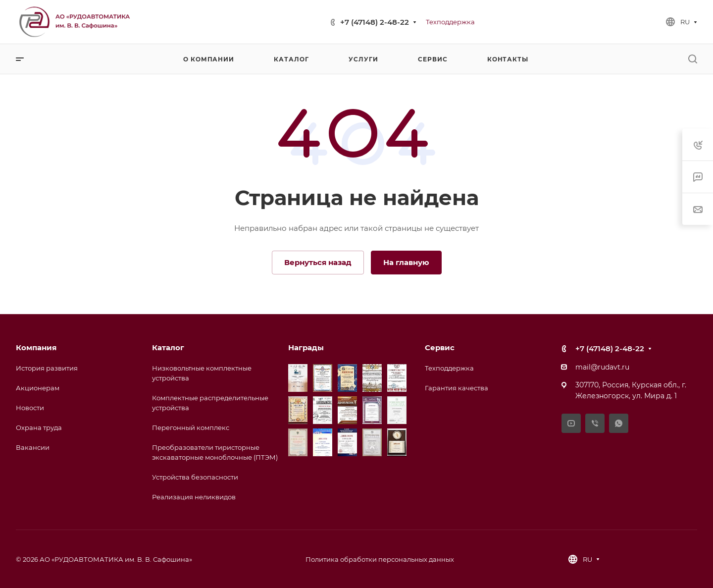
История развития (47, 368)
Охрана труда (39, 428)
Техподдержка (449, 368)
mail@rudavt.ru (602, 367)
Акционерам (38, 388)
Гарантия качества (457, 388)
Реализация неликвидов (194, 497)
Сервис (440, 347)
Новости (30, 408)
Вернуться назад (318, 262)
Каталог (168, 347)
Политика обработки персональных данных (380, 559)
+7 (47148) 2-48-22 (375, 22)
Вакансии (33, 447)
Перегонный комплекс (191, 428)
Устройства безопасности (195, 477)
